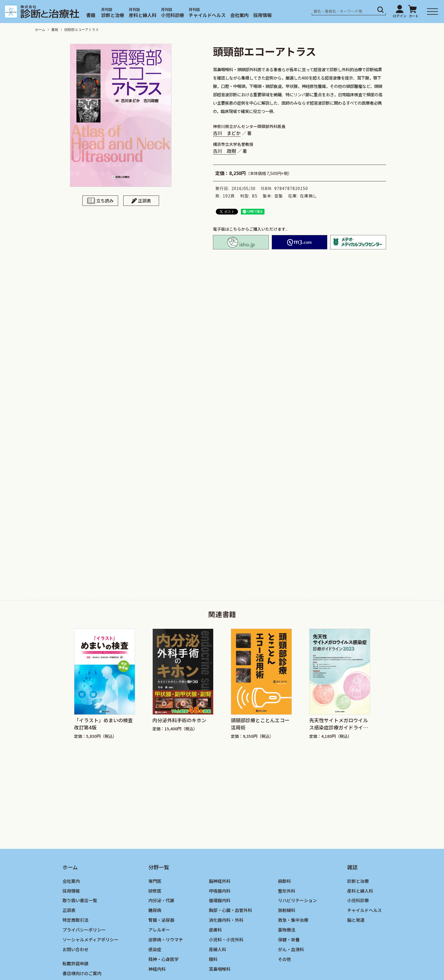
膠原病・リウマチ (166, 939)
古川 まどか (227, 133)
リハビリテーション (297, 900)
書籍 (91, 15)
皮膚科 (215, 930)
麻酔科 (285, 881)
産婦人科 (218, 949)
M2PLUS (299, 242)
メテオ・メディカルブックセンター (358, 242)
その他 (285, 959)
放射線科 (287, 910)
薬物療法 (287, 930)
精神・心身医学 (164, 959)
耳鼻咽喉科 (220, 969)
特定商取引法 (75, 920)
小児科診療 (173, 15)
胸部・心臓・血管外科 (230, 910)
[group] (105, 684)
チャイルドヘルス (207, 15)
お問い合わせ (75, 949)
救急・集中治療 (293, 920)
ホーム (40, 30)
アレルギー (159, 930)
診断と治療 (113, 15)
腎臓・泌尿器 (161, 920)
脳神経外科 (220, 881)
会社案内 (239, 15)
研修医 (155, 891)
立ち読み (105, 201)
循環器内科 (220, 900)
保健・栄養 (289, 939)
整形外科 (287, 891)
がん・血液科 (291, 949)
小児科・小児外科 (226, 939)
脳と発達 (356, 920)
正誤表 (144, 201)
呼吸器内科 (220, 891)
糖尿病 (155, 910)
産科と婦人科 (143, 15)
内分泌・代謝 (161, 900)
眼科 (213, 959)
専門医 (155, 881)
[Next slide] (382, 674)
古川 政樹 (224, 151)
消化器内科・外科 (226, 920)
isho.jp (241, 242)
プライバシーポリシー (84, 930)
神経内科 (157, 969)
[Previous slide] (62, 674)
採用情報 (262, 15)
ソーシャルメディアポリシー (90, 939)
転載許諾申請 (75, 963)
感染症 (155, 949)
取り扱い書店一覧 (80, 900)
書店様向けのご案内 (82, 973)
